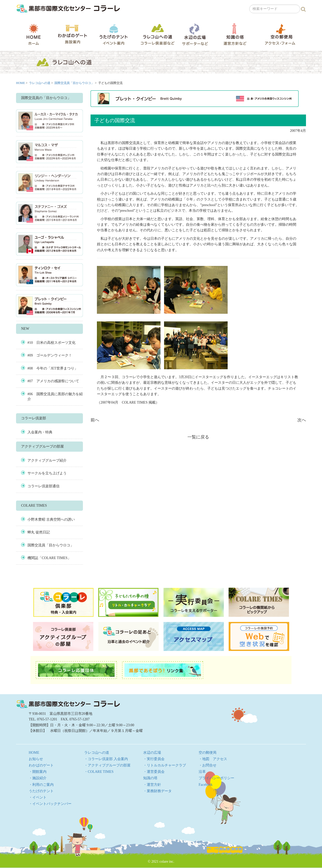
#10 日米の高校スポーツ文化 (52, 343)
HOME (34, 34)
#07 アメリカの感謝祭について (53, 381)
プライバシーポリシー (216, 778)
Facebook (206, 785)
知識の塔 (235, 34)
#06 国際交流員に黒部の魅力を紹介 (55, 397)
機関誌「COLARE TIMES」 (49, 558)
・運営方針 (152, 785)
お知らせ (36, 759)
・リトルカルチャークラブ (165, 765)
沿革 (202, 772)
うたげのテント (113, 34)
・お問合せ (208, 765)
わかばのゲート (72, 34)
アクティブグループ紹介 (47, 460)
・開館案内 (38, 772)
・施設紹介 (38, 778)
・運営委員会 (154, 772)
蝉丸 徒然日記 (39, 532)
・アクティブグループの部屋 (107, 765)
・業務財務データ (157, 791)
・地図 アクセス (213, 759)
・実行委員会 (154, 759)
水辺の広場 (195, 34)
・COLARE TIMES (99, 772)
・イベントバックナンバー (50, 804)
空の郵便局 (280, 34)
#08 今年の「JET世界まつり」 (53, 368)
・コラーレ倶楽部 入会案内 (106, 759)
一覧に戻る (198, 437)
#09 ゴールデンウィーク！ (50, 355)
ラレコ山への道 (158, 34)
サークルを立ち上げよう (47, 473)
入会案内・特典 (40, 432)
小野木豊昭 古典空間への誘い (51, 520)
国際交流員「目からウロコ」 (74, 83)
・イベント (38, 797)
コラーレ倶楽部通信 (43, 486)
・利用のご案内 (41, 785)
